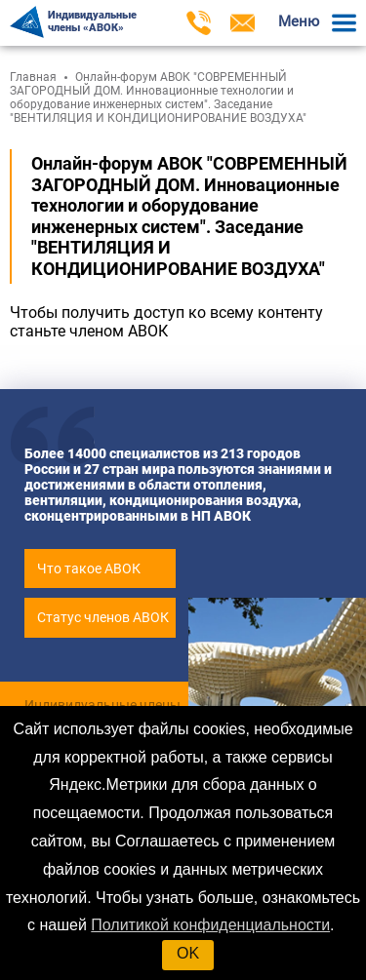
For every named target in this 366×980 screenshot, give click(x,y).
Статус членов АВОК (103, 617)
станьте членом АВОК (89, 331)
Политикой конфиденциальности (210, 925)
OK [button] (188, 953)
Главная (33, 77)
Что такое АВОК (89, 568)
